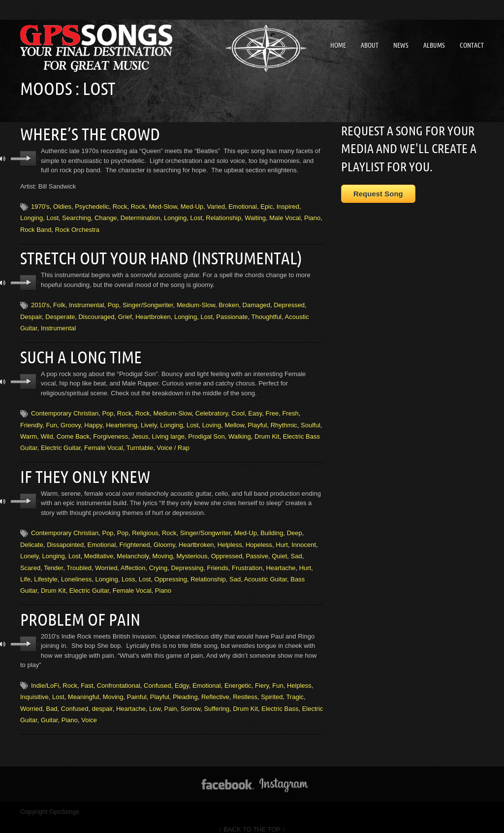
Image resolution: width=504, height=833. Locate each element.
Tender (53, 561)
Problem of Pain (77, 611)
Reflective (215, 689)
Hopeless (259, 538)
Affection (133, 561)
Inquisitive (34, 689)
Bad (51, 700)
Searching (77, 216)
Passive (257, 549)
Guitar (49, 712)
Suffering (217, 700)
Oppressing (171, 572)
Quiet (279, 549)
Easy (255, 408)
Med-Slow (163, 205)
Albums (434, 45)
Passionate (232, 313)
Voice (89, 712)
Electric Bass (280, 700)
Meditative (99, 549)
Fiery (262, 677)
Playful (257, 420)
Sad (297, 549)
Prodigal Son (206, 432)
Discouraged (96, 313)
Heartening (122, 420)
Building (272, 527)
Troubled (79, 561)
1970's (40, 205)
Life (25, 572)
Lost (52, 216)
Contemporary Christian (65, 408)
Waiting (255, 216)
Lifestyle (46, 572)
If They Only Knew (81, 471)
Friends (217, 561)
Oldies (62, 205)
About (370, 45)
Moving (162, 549)
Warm (29, 432)
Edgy (182, 677)
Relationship (223, 216)
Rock (120, 205)
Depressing (187, 561)
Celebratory (212, 408)
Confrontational (119, 677)
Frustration (247, 561)
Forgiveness (110, 432)
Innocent (304, 538)
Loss (128, 572)
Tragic (295, 689)
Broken (229, 302)
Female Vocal (104, 443)
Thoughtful (267, 313)
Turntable (140, 443)
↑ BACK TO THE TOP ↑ (252, 821)
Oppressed (227, 549)
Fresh (290, 408)
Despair (31, 313)
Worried (106, 561)
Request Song (378, 194)
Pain (170, 700)
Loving (212, 420)
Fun (51, 420)
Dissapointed (65, 538)
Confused (157, 677)
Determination (141, 216)
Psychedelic (92, 205)
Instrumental (87, 302)
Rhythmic (284, 420)
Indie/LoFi (45, 677)
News (401, 45)
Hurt (282, 538)
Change (106, 216)
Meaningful (84, 689)
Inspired (288, 205)
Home (338, 45)
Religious (145, 527)
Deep (295, 527)
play (28, 157)
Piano (312, 216)
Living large (169, 432)
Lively (149, 420)
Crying (158, 561)
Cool (238, 408)
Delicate (32, 538)
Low (155, 700)
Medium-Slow (196, 302)
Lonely (29, 549)
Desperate (60, 313)
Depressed (289, 302)
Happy (93, 420)
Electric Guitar (61, 443)
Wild (47, 432)
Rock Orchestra (77, 228)
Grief (125, 313)
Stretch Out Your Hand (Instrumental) (153, 256)
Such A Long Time (77, 352)
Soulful (311, 420)
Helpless (230, 538)
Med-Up (192, 205)
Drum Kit (267, 432)
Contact (472, 45)
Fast (87, 677)
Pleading (185, 689)
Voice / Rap (173, 443)
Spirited (272, 689)
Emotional (243, 205)
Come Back (73, 432)
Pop (113, 302)
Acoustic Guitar (266, 572)
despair (102, 700)
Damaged (256, 302)
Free (272, 408)
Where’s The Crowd (86, 133)
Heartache (281, 561)
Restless (245, 689)
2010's (40, 302)
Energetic (238, 677)
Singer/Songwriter (148, 302)
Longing (31, 216)
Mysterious (192, 549)
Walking (240, 432)
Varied (216, 205)
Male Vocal (285, 216)
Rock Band (36, 228)
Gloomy (164, 538)
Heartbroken (153, 313)
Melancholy (133, 549)
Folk (59, 302)
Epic (267, 205)
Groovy (71, 420)
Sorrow (190, 700)
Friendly (31, 420)
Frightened (135, 538)
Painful (137, 689)
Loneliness (76, 572)
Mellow (234, 420)
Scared (30, 561)
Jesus (140, 432)
